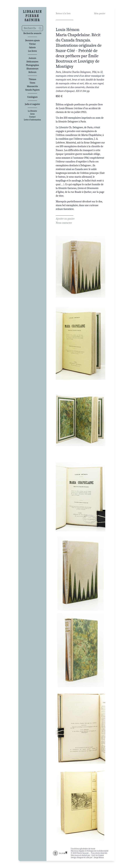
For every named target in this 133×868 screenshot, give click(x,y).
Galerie (32, 47)
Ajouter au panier (65, 219)
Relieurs (32, 72)
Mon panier (100, 13)
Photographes (32, 65)
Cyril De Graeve (98, 855)
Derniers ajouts (32, 40)
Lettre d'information (32, 120)
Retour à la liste (63, 13)
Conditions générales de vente (83, 849)
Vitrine (32, 44)
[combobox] (32, 28)
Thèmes (32, 79)
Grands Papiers (32, 90)
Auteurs (32, 58)
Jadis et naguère (32, 104)
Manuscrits (32, 86)
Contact (32, 117)
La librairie (32, 111)
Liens (32, 114)
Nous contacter (64, 223)
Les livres (32, 51)
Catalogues (32, 97)
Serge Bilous (99, 857)
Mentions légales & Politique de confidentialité (90, 851)
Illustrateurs (32, 69)
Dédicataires (32, 62)
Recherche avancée (32, 33)
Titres (32, 83)
